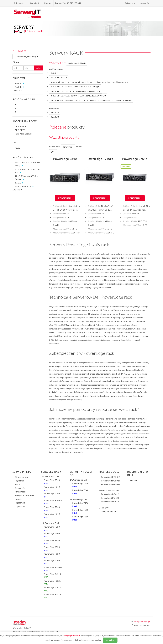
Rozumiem (110, 640)
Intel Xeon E (20, 126)
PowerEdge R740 (52, 495)
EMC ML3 (134, 480)
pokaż (39, 68)
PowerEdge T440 (80, 485)
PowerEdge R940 (52, 515)
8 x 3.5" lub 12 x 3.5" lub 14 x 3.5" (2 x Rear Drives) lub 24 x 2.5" (76, 91)
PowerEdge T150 (80, 505)
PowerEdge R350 (52, 535)
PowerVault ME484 (110, 502)
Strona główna (22, 477)
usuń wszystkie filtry (77, 63)
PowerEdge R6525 (52, 582)
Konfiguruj (65, 198)
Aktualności (35, 3)
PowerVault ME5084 (111, 484)
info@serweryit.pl (142, 621)
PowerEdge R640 (52, 488)
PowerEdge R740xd (100, 159)
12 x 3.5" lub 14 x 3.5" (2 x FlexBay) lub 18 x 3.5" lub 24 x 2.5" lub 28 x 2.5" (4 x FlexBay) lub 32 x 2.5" (90, 82)
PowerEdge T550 (80, 518)
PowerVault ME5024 (111, 481)
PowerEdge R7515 (135, 159)
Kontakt (48, 3)
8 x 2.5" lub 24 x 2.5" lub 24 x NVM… (28, 164)
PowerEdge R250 (52, 528)
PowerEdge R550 (52, 549)
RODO (18, 484)
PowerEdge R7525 (52, 596)
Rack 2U (55, 112)
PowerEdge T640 (80, 492)
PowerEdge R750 (52, 562)
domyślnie (68, 147)
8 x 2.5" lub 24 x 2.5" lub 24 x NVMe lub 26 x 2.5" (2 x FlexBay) (75, 87)
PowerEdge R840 (65, 159)
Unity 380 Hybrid (109, 511)
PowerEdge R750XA (53, 569)
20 (53, 152)
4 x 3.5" (54, 73)
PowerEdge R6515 (52, 576)
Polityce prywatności (72, 636)
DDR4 (18, 148)
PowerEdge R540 (52, 482)
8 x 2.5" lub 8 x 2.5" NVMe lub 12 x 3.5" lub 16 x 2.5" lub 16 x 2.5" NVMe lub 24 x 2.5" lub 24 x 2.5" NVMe (91, 100)
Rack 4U (55, 117)
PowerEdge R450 (52, 542)
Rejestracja (130, 3)
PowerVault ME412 (110, 494)
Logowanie (144, 3)
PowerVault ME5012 (111, 477)
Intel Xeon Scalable (24, 134)
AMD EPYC (20, 130)
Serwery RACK (36, 31)
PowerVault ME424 (110, 498)
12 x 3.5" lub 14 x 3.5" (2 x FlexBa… (26, 178)
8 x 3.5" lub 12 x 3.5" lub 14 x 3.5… (28, 171)
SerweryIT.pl (20, 31)
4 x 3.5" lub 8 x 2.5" (59, 78)
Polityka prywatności (24, 495)
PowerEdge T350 (80, 511)
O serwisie (20, 488)
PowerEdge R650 (52, 555)
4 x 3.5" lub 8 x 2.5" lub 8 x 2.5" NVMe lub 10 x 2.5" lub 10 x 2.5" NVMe (78, 96)
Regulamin (20, 481)
